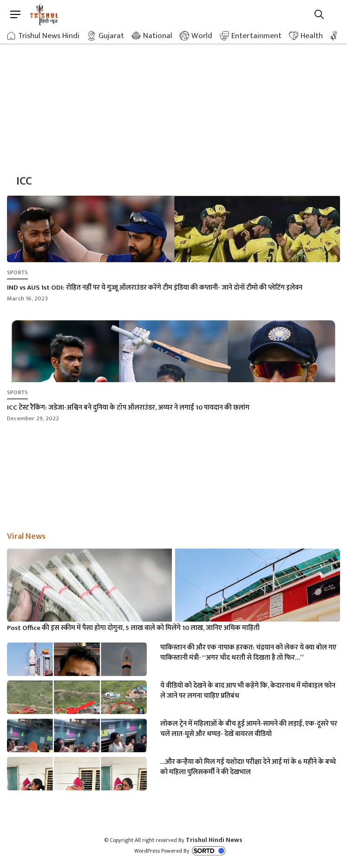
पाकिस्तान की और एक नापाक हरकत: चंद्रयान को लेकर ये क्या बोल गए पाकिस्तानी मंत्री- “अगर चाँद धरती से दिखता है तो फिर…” (248, 653)
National (158, 36)
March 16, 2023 (27, 298)
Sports (17, 272)
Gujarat (111, 36)
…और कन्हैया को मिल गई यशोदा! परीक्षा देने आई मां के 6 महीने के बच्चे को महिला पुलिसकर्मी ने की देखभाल (248, 767)
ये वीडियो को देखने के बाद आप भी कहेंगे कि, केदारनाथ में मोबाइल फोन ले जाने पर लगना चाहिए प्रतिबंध (248, 691)
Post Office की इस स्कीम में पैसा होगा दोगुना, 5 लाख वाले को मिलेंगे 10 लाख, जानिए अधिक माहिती (133, 628)
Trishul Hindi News (214, 840)
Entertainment (256, 36)
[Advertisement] (173, 98)
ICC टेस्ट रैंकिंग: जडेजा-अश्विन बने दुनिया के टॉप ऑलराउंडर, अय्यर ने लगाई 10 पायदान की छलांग (128, 407)
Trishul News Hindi (49, 36)
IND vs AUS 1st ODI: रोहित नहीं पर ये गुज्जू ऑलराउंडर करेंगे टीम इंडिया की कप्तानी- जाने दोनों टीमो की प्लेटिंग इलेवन (155, 288)
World (202, 36)
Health (312, 36)
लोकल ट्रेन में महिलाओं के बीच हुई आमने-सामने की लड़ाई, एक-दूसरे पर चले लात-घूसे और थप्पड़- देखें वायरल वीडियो (249, 729)
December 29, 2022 (33, 418)
